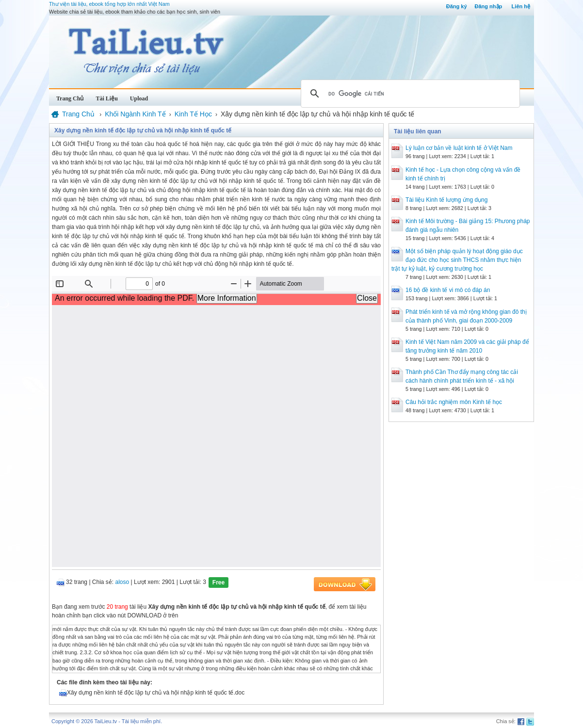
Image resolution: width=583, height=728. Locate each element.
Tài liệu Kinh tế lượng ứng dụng (446, 200)
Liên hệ (521, 6)
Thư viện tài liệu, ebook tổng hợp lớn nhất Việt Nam (109, 4)
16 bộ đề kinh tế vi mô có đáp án (448, 290)
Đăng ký (457, 6)
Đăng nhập (489, 6)
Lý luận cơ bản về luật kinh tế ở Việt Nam (459, 148)
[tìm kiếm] (409, 94)
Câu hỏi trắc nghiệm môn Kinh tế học (454, 402)
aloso (122, 582)
